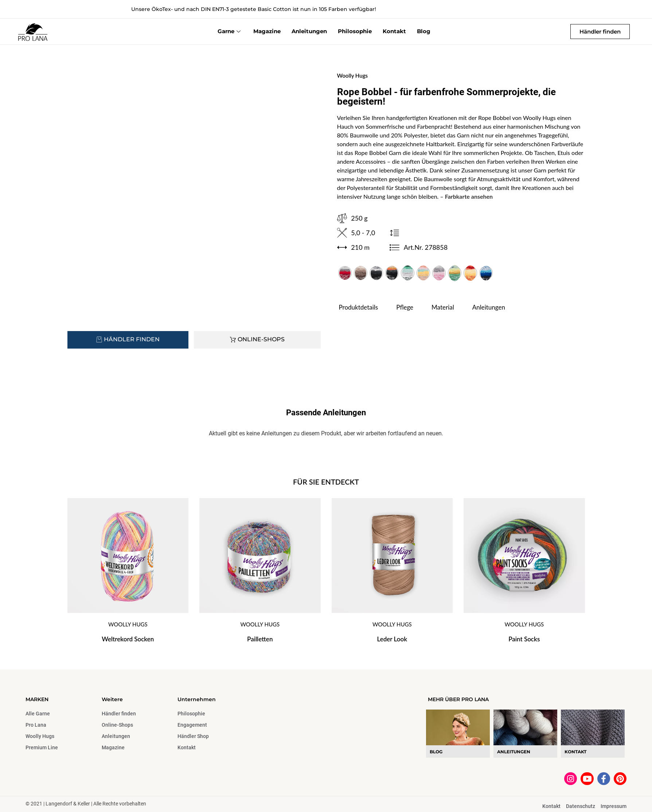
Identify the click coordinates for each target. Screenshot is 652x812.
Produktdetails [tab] (359, 307)
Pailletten (260, 639)
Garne (230, 31)
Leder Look (392, 639)
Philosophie (355, 31)
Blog (424, 31)
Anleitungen (309, 31)
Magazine (267, 31)
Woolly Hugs (353, 75)
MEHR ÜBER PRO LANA (458, 699)
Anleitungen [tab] (489, 307)
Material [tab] (443, 307)
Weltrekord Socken (128, 639)
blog (436, 752)
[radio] (345, 273)
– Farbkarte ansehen (467, 196)
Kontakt (394, 31)
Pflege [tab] (405, 307)
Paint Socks (524, 639)
